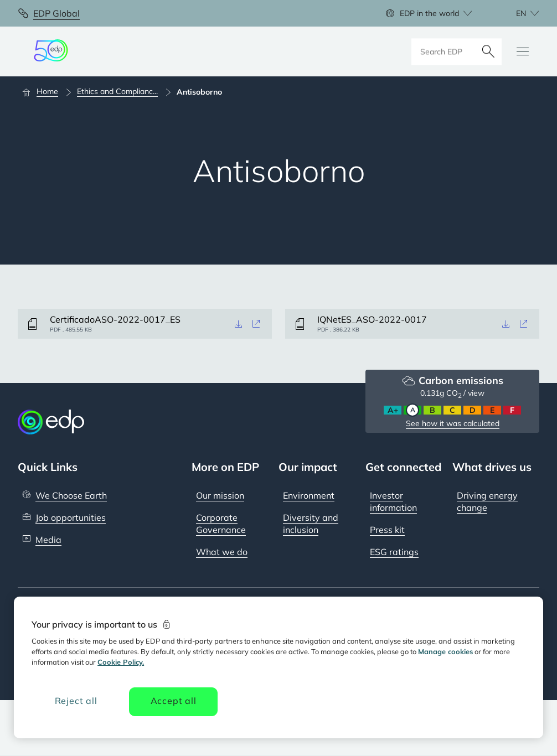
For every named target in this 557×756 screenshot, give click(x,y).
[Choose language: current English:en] (515, 13)
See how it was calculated (453, 423)
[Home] (45, 92)
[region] (278, 667)
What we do (222, 552)
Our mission (220, 495)
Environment (309, 495)
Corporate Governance (221, 524)
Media (48, 540)
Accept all (174, 701)
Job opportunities (71, 517)
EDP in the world (429, 13)
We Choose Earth (71, 495)
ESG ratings (394, 552)
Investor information (393, 501)
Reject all (76, 701)
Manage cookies (445, 651)
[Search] (488, 51)
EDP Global (56, 13)
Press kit (387, 530)
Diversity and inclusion (311, 524)
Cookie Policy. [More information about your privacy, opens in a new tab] (121, 662)
